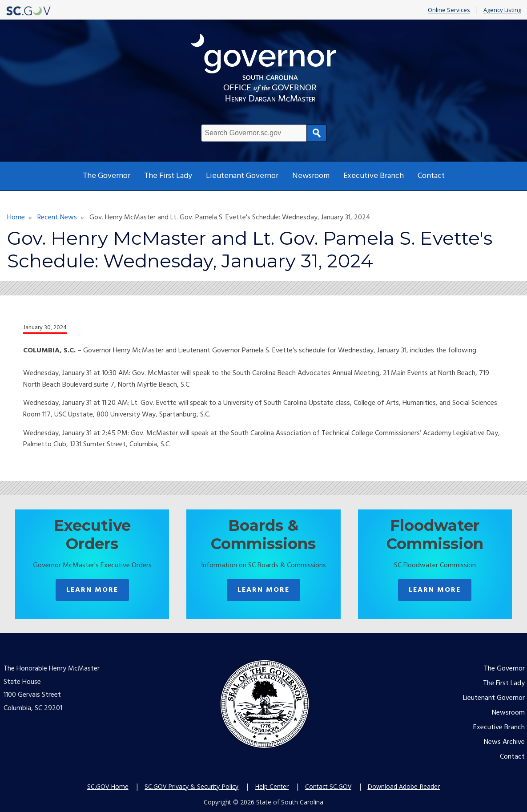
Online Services (449, 10)
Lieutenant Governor (242, 176)
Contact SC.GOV (328, 786)
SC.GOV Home (108, 786)
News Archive (504, 742)
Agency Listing (502, 10)
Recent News (57, 218)
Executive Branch (374, 176)
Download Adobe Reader (404, 786)
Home (16, 218)
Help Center (272, 786)
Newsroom (311, 176)
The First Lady (168, 176)
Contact (431, 176)
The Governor (107, 176)
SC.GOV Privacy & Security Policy (191, 786)
